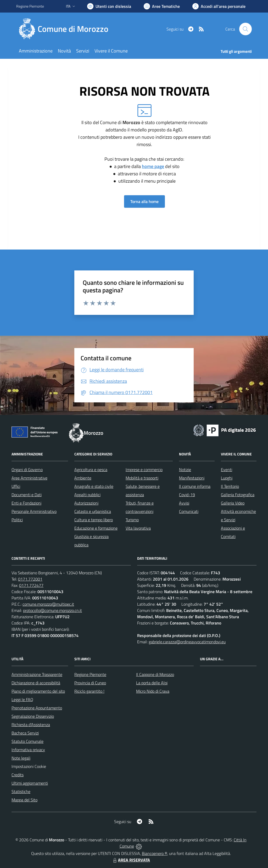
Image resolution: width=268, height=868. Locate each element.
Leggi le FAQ (22, 699)
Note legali (21, 758)
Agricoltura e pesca (91, 470)
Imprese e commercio (144, 470)
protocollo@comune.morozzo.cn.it (52, 610)
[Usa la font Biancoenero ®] (109, 6)
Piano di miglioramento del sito (38, 691)
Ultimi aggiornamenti (30, 783)
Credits (18, 775)
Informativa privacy (28, 750)
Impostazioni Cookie (29, 766)
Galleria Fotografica (238, 495)
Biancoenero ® (155, 853)
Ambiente (83, 478)
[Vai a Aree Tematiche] (162, 6)
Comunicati (189, 511)
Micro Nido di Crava (153, 691)
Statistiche (21, 791)
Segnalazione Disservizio (33, 716)
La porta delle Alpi (152, 683)
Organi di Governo (27, 470)
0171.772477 (31, 585)
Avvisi (184, 503)
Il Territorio (230, 486)
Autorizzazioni (86, 503)
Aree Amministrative (29, 478)
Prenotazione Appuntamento (37, 708)
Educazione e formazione (96, 528)
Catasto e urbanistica (93, 511)
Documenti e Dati (27, 495)
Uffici (16, 486)
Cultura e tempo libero (94, 520)
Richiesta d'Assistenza (31, 725)
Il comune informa (195, 486)
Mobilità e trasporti (142, 478)
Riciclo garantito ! (89, 691)
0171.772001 (30, 579)
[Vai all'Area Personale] (219, 6)
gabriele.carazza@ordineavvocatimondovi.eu (187, 642)
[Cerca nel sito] (245, 29)
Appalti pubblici (87, 495)
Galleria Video (233, 503)
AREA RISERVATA (131, 860)
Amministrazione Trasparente (37, 674)
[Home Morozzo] (65, 29)
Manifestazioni (192, 478)
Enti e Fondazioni (26, 503)
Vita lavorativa (138, 528)
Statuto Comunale (27, 741)
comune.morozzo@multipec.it (48, 604)
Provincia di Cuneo (90, 683)
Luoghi (227, 478)
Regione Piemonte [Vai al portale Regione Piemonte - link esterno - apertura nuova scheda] (30, 6)
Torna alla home (144, 201)
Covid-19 (187, 495)
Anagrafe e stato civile (94, 486)
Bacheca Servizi (25, 733)
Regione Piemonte (90, 674)
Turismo (132, 520)
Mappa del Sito (24, 800)
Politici (17, 520)
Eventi (227, 470)
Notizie (185, 470)
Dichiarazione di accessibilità (36, 683)
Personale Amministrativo (34, 511)
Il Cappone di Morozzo (155, 674)
